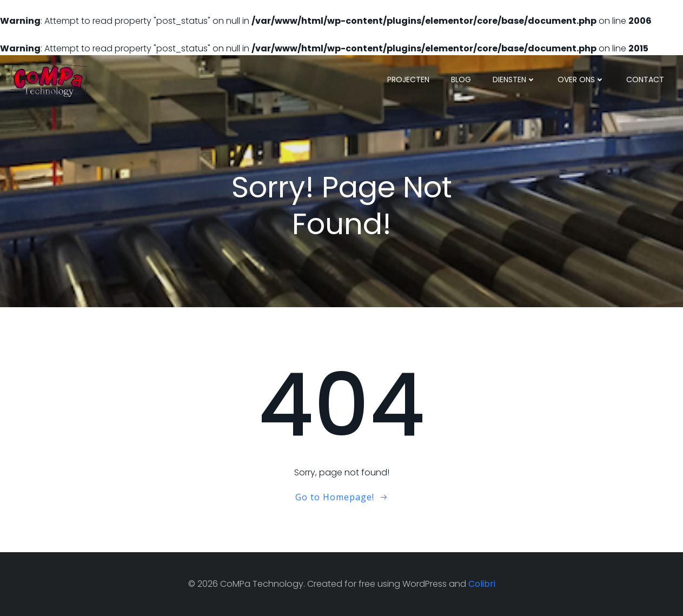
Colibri (482, 584)
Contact (645, 80)
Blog (461, 80)
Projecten (408, 80)
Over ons (581, 80)
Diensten (514, 80)
